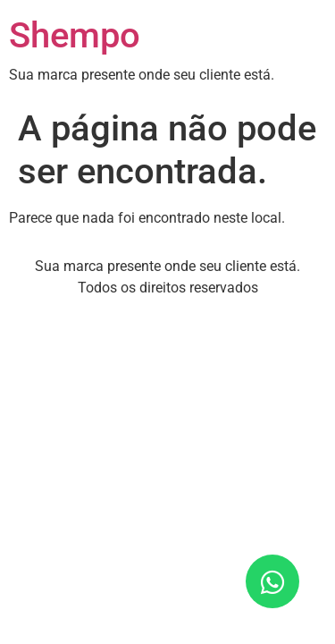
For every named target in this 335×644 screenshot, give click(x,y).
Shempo (75, 35)
